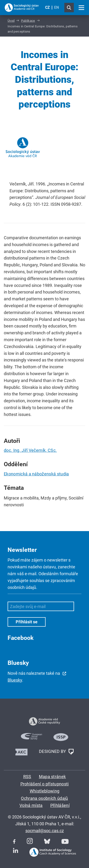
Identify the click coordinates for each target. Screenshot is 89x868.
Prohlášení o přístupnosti (45, 784)
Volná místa (31, 805)
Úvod (11, 21)
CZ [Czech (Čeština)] (47, 7)
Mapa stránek (52, 777)
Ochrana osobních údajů (44, 798)
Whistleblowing (44, 791)
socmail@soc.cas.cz (45, 831)
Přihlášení (60, 805)
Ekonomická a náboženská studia (36, 474)
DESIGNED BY (56, 752)
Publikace (28, 21)
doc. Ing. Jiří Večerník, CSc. (30, 450)
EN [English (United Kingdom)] (56, 7)
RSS (27, 777)
